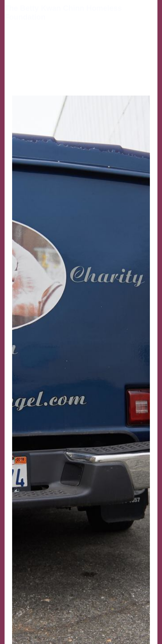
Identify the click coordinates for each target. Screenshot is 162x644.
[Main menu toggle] (153, 12)
